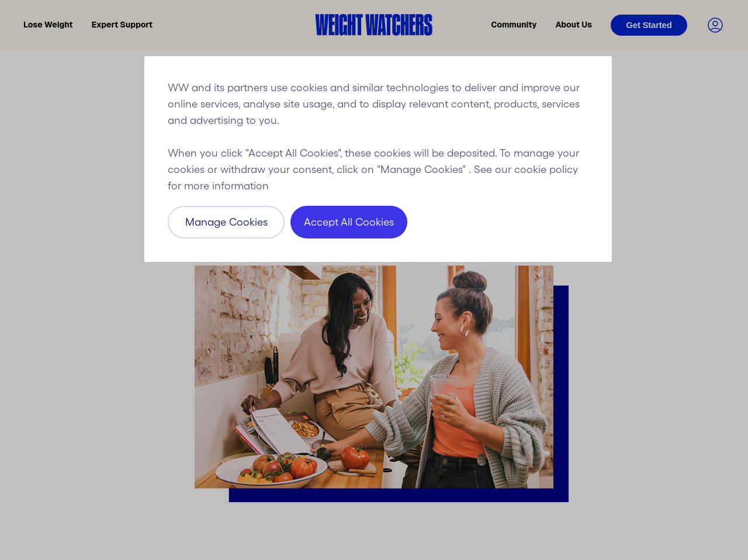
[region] (378, 159)
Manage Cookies (226, 222)
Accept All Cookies (349, 222)
